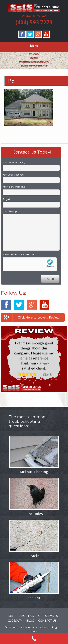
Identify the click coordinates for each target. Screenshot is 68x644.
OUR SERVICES (48, 616)
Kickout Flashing (34, 472)
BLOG (30, 621)
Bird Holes (34, 514)
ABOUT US (27, 616)
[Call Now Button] (34, 639)
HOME (11, 616)
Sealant (34, 598)
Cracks (34, 556)
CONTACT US (47, 621)
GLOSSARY (15, 621)
